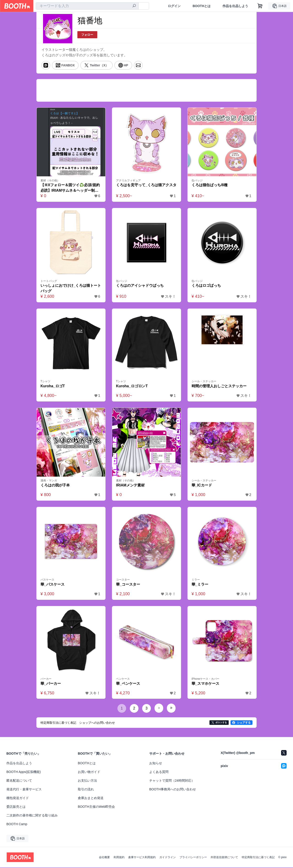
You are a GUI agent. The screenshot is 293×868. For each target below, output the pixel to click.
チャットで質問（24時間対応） (172, 781)
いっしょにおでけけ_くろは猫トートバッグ (71, 289)
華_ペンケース (128, 684)
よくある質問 (159, 772)
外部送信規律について (224, 858)
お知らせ (156, 764)
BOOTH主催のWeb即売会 (96, 807)
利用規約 (119, 858)
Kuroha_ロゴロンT (132, 386)
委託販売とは (16, 807)
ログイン (174, 6)
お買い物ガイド (89, 772)
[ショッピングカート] (260, 6)
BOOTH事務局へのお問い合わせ (173, 790)
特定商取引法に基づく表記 (258, 858)
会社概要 (104, 858)
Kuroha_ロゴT (53, 386)
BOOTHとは (202, 6)
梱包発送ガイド (18, 798)
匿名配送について (19, 781)
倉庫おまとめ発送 (91, 798)
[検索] (134, 6)
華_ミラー (200, 585)
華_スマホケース (205, 684)
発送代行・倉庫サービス (24, 790)
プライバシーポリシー (193, 858)
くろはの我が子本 (55, 486)
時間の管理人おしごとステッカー (219, 386)
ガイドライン (168, 858)
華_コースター (128, 585)
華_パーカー (51, 684)
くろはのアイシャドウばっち (140, 286)
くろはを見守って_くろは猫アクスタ (146, 185)
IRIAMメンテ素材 (130, 486)
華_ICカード (202, 486)
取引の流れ (86, 790)
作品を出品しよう (235, 6)
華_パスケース (53, 585)
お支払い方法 (87, 781)
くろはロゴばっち (206, 286)
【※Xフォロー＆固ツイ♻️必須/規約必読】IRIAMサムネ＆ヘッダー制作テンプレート (70, 188)
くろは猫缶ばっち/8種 (210, 185)
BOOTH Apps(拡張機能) (24, 772)
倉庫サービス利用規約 (142, 858)
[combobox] (87, 6)
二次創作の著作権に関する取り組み (32, 816)
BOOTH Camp (17, 824)
